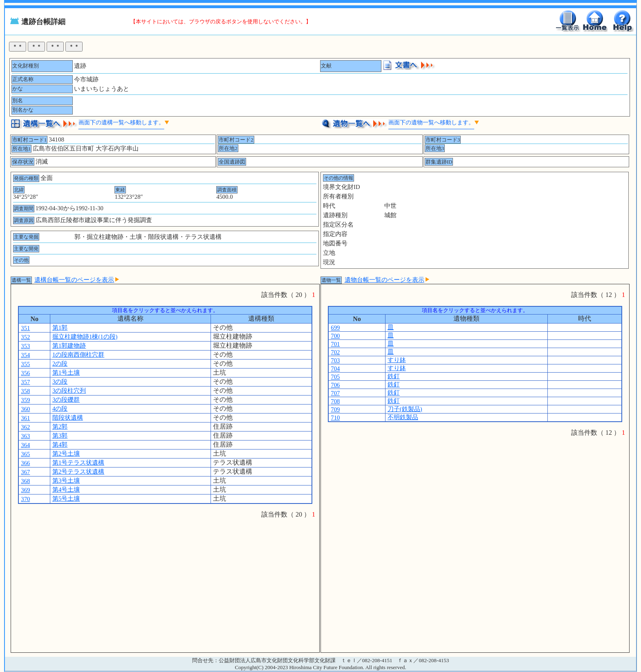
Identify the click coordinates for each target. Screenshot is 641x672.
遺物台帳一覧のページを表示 (387, 280)
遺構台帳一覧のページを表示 (77, 280)
